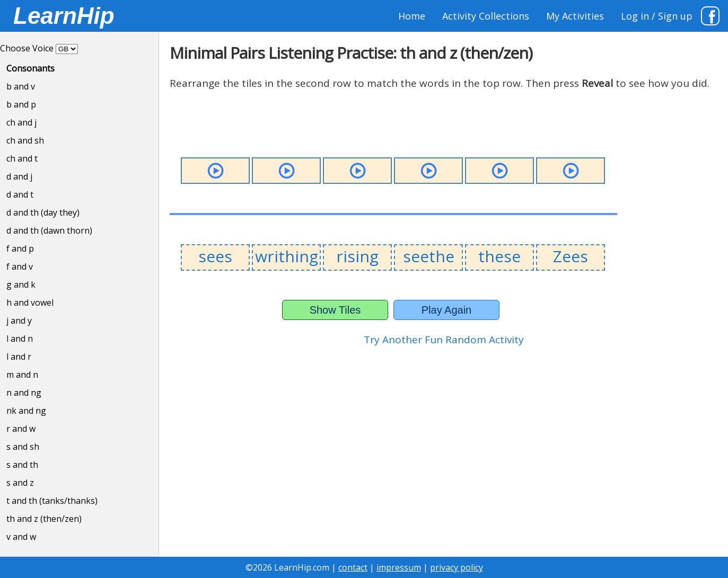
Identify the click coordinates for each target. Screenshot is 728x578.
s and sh (23, 447)
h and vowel (30, 303)
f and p (20, 248)
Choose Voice (27, 48)
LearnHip (64, 16)
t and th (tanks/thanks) (52, 501)
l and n (20, 339)
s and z (20, 483)
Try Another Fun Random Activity (444, 340)
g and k (21, 284)
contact (353, 567)
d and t (20, 194)
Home (412, 16)
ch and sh (25, 140)
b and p (21, 104)
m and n (22, 375)
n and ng (24, 393)
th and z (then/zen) (44, 519)
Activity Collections (486, 16)
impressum (399, 567)
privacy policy (457, 567)
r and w (21, 429)
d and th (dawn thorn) (49, 230)
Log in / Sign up (657, 16)
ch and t (22, 158)
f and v (20, 266)
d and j (19, 176)
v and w (21, 537)
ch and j (21, 122)
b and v (21, 86)
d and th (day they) (43, 212)
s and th (22, 465)
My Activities (575, 16)
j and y (19, 321)
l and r (19, 357)
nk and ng (26, 411)
